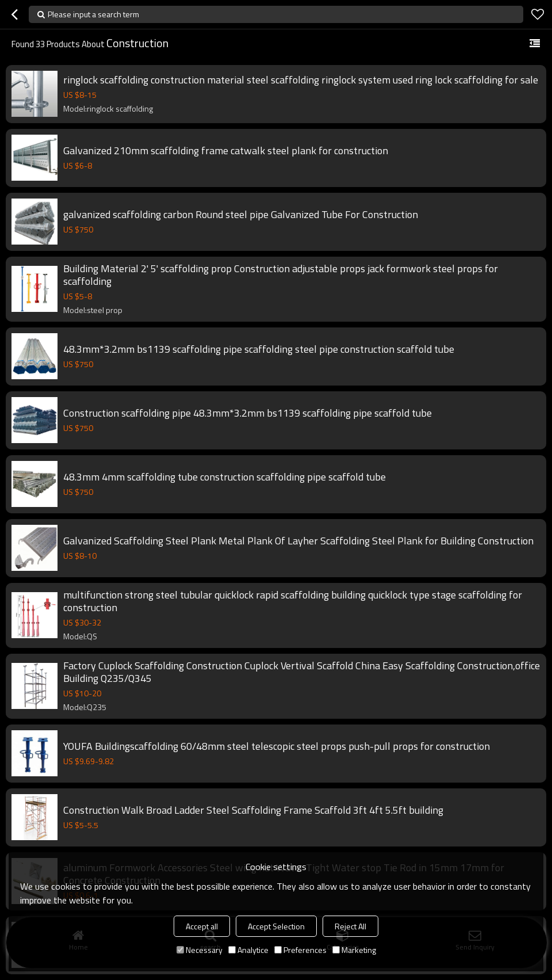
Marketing (354, 950)
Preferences (300, 950)
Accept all (202, 926)
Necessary (200, 950)
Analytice (248, 950)
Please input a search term (93, 14)
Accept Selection (276, 926)
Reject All (350, 926)
